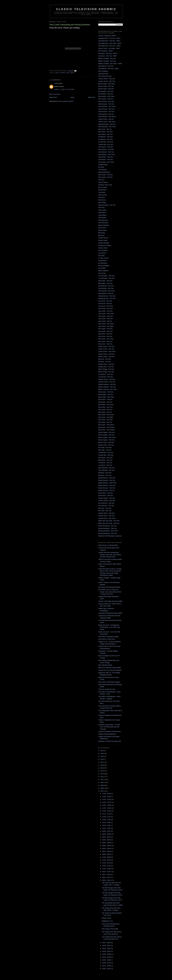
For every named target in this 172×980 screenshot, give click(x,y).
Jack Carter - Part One (106, 309)
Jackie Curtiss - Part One (106, 346)
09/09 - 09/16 (107, 840)
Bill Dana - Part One (105, 359)
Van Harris (102, 197)
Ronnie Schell (103, 240)
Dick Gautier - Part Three (106, 96)
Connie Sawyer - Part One (107, 498)
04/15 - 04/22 (107, 960)
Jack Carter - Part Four (106, 316)
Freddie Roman (103, 238)
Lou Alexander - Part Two (106, 278)
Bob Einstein (102, 190)
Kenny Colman (103, 182)
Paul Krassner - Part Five (106, 112)
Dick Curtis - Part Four (105, 341)
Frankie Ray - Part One (106, 142)
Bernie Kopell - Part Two (106, 86)
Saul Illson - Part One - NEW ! (108, 53)
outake (62, 73)
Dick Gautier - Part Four (106, 99)
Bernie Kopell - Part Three (107, 84)
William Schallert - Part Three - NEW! (110, 64)
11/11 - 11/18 (107, 814)
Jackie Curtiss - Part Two (106, 349)
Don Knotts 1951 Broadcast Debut (109, 587)
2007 (102, 791)
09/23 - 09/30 (107, 834)
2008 (102, 788)
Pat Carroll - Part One (105, 301)
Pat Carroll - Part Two (105, 304)
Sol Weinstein (103, 263)
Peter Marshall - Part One (106, 468)
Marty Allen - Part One (105, 281)
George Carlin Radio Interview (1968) (110, 601)
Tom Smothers (103, 250)
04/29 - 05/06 (107, 954)
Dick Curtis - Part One (105, 334)
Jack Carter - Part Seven (106, 324)
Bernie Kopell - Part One (106, 89)
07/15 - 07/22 (107, 863)
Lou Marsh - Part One (105, 463)
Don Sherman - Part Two (106, 506)
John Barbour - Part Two (106, 152)
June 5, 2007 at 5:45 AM (64, 89)
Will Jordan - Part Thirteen (107, 430)
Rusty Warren (103, 261)
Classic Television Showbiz (86, 9)
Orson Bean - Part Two (106, 160)
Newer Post (53, 97)
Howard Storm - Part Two (106, 516)
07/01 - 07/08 (107, 869)
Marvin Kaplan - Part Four (107, 440)
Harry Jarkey (102, 210)
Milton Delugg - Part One (106, 369)
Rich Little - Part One (105, 448)
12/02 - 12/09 (107, 805)
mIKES (57, 83)
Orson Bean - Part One (106, 157)
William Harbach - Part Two (107, 387)
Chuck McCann (103, 223)
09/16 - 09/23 (107, 837)
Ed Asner (101, 167)
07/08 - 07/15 (107, 866)
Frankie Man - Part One (106, 453)
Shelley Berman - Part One (107, 296)
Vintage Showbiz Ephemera (107, 734)
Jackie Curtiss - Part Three (107, 351)
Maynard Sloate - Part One (107, 124)
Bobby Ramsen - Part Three (107, 483)
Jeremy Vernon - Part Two (107, 81)
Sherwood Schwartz (105, 245)
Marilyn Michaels (104, 225)
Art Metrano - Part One (106, 137)
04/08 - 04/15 (107, 963)
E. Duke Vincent (103, 258)
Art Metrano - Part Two (106, 139)
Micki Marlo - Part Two (105, 460)
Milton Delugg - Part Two (106, 372)
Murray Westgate (104, 266)
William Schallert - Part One (107, 58)
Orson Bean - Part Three (106, 162)
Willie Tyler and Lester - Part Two (109, 523)
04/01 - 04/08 (107, 966)
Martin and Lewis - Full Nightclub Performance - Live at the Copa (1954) (109, 627)
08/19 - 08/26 (107, 848)
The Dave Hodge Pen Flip (107, 689)
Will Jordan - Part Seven (106, 415)
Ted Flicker (102, 192)
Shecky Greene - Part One (107, 379)
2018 (102, 759)
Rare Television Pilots (105, 665)
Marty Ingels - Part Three (106, 397)
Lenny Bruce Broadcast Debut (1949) (110, 613)
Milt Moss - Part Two (105, 475)
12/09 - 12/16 (107, 802)
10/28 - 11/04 (107, 820)
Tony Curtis (70, 73)
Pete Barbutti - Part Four (106, 293)
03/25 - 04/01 (107, 969)
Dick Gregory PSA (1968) (110, 929)
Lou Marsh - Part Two (105, 465)
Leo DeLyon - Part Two (106, 377)
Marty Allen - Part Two (105, 283)
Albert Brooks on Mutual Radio (108, 545)
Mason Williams (103, 271)
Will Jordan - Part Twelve (106, 427)
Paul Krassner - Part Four (106, 109)
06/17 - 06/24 (107, 874)
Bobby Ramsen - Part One (107, 478)
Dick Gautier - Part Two (106, 94)
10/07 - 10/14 (107, 828)
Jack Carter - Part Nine (106, 147)
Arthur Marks (102, 215)
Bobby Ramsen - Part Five (107, 488)
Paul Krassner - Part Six (106, 114)
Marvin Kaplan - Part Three (107, 437)
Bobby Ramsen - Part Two (107, 480)
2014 (102, 771)
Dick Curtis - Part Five (105, 344)
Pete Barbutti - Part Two (106, 288)
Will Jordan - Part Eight (106, 417)
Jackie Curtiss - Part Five (106, 354)
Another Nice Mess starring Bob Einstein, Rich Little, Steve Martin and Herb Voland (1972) (110, 555)
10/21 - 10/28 (107, 822)
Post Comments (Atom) (66, 101)
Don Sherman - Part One (106, 503)
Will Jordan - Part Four (106, 407)
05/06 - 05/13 (107, 951)
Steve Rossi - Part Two (106, 495)
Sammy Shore (103, 248)
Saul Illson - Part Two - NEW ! (108, 56)
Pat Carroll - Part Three (106, 306)
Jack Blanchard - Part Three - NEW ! (110, 43)
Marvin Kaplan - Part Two (106, 435)
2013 (102, 774)
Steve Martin (102, 218)
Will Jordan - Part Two (105, 402)
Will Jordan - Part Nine (106, 420)
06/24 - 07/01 (107, 872)
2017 (102, 762)
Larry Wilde (102, 268)
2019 (102, 756)
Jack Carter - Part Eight (106, 326)
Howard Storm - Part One (106, 513)
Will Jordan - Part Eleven (106, 425)
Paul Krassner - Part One (106, 101)
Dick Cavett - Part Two (105, 177)
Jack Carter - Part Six (105, 321)
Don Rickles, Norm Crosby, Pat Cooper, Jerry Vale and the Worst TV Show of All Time (110, 592)
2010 (102, 782)
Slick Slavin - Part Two (105, 134)
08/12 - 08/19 (107, 851)
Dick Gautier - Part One (106, 91)
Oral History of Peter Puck (107, 639)
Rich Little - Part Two (105, 450)
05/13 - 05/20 (107, 948)
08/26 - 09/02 (107, 846)
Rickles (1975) (106, 918)
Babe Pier (101, 235)
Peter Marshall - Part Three (107, 127)
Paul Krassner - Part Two (106, 104)
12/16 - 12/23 (107, 799)
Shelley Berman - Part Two (107, 298)
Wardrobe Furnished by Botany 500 (110, 741)
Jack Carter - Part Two (105, 311)
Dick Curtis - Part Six (105, 129)
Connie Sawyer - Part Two (107, 500)
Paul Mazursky (103, 220)
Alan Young (102, 273)
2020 (102, 754)
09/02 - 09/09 (107, 843)
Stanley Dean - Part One (106, 364)
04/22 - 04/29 (107, 957)
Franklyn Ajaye (103, 165)
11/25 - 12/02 (107, 808)
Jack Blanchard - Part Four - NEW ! (110, 46)
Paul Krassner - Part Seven (107, 117)
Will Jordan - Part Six (105, 412)
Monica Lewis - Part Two (106, 445)
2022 (102, 751)
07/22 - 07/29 (107, 860)
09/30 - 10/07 (107, 831)
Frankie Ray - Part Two (106, 144)
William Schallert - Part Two (107, 61)
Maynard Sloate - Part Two (107, 205)
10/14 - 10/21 (107, 825)
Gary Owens (102, 228)
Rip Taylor (102, 256)
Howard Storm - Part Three (107, 518)
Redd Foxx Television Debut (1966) (110, 668)
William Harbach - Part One (107, 384)
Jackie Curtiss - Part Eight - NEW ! (109, 48)
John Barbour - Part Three (107, 155)
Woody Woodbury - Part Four (108, 533)
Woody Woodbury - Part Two (107, 528)
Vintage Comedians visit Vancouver (110, 731)
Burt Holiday (102, 202)
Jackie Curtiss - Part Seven (107, 122)
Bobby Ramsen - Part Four (107, 485)
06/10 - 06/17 (107, 877)
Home (72, 97)
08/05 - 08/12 (107, 854)
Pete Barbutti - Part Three (107, 291)
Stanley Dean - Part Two (106, 367)
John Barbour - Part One (106, 149)
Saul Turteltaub (103, 71)
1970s (57, 73)
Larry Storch (102, 253)
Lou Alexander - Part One (106, 276)
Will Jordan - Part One (105, 399)
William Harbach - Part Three (108, 389)
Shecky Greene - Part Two (107, 382)
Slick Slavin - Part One (106, 132)
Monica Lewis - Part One (106, 442)
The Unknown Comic (105, 76)
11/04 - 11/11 (107, 817)
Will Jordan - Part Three (106, 405)
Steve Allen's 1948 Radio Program (109, 682)
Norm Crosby (103, 187)
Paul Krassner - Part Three (107, 106)
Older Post (91, 97)
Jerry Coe (101, 180)
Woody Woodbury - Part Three (108, 531)
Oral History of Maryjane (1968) (108, 637)
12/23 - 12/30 (107, 797)
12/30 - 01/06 (107, 794)
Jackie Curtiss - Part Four (106, 357)
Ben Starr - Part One (105, 508)
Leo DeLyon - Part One (106, 374)
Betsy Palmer (103, 230)
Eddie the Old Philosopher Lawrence (110, 536)
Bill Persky (102, 233)
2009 (102, 785)
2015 (102, 768)
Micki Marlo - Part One (105, 458)
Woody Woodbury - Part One (108, 526)
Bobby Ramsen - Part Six (106, 490)
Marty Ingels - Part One (106, 392)
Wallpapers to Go (107, 921)
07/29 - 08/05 (107, 857)
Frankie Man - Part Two (106, 455)
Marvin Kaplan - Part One (106, 432)
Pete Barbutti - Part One (106, 286)
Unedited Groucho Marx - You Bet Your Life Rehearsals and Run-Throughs (109, 727)
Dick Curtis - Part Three (106, 339)
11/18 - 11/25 (107, 811)
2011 (102, 780)
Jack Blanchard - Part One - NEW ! (110, 38)
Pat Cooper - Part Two (105, 331)
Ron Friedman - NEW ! (106, 51)
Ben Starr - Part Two (105, 511)
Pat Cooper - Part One (105, 329)
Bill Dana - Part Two (105, 362)
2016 (102, 765)
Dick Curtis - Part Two (105, 336)
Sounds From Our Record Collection (110, 670)
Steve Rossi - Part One (106, 493)
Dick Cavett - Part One (106, 175)
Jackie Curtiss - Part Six (106, 119)
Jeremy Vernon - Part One (107, 79)
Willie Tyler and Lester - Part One (109, 521)
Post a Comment (55, 94)
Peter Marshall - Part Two (106, 470)
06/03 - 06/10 (107, 880)
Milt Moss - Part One (105, 473)
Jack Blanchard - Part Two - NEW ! (109, 41)
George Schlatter (104, 243)
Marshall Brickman (104, 172)
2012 (102, 777)
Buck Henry (102, 200)
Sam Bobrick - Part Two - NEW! (108, 69)
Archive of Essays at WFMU (107, 36)
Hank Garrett (102, 195)
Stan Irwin (102, 207)
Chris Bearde (103, 170)
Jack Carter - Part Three (106, 314)
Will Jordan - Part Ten (105, 422)
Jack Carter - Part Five (106, 319)
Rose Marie (102, 213)
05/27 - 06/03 (107, 943)
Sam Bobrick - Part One (106, 66)
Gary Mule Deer (103, 74)
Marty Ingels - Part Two (106, 394)
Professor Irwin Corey (105, 185)
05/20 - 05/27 (107, 946)
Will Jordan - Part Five (105, 410)
